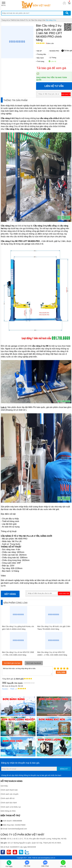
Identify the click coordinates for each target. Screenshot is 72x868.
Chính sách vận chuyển (10, 794)
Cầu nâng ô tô (39, 20)
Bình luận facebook (34, 663)
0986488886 (17, 821)
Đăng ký (64, 769)
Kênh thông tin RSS (8, 811)
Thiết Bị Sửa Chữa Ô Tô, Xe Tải (22, 20)
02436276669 (20, 825)
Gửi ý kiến (61, 672)
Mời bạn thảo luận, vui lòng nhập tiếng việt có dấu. (27, 671)
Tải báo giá (67, 51)
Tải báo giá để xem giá (51, 68)
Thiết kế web (36, 858)
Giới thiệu (4, 786)
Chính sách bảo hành (9, 803)
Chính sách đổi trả (8, 798)
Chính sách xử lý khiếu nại (11, 807)
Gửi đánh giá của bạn (12, 663)
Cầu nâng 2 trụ (51, 20)
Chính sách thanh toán (9, 790)
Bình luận (50, 44)
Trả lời (4, 689)
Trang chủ (5, 20)
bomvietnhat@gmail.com (18, 829)
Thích (11, 689)
